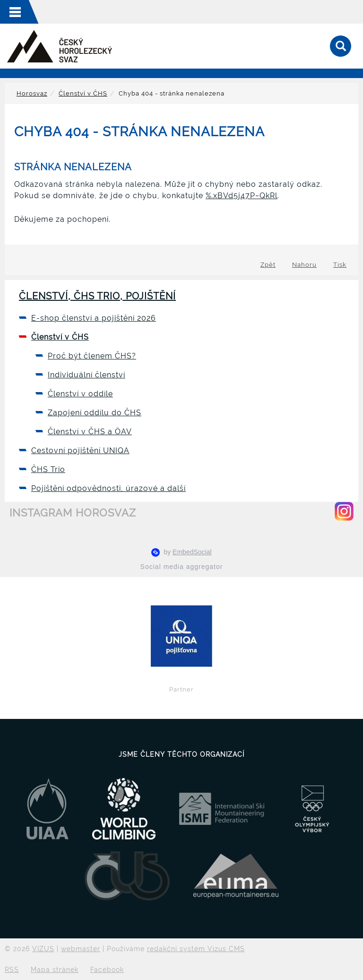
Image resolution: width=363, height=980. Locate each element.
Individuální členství (86, 375)
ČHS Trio (48, 469)
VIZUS (43, 949)
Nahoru (304, 265)
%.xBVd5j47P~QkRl (242, 196)
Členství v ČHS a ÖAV (90, 432)
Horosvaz (32, 93)
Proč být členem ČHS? (92, 356)
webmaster (81, 949)
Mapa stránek (55, 970)
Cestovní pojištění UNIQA (80, 451)
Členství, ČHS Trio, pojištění (97, 296)
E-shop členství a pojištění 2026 (94, 318)
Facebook (107, 970)
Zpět (268, 265)
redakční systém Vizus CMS (196, 949)
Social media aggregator (182, 567)
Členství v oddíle (80, 394)
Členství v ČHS (83, 93)
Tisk (340, 265)
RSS (12, 970)
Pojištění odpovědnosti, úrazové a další (108, 488)
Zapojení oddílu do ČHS (95, 413)
